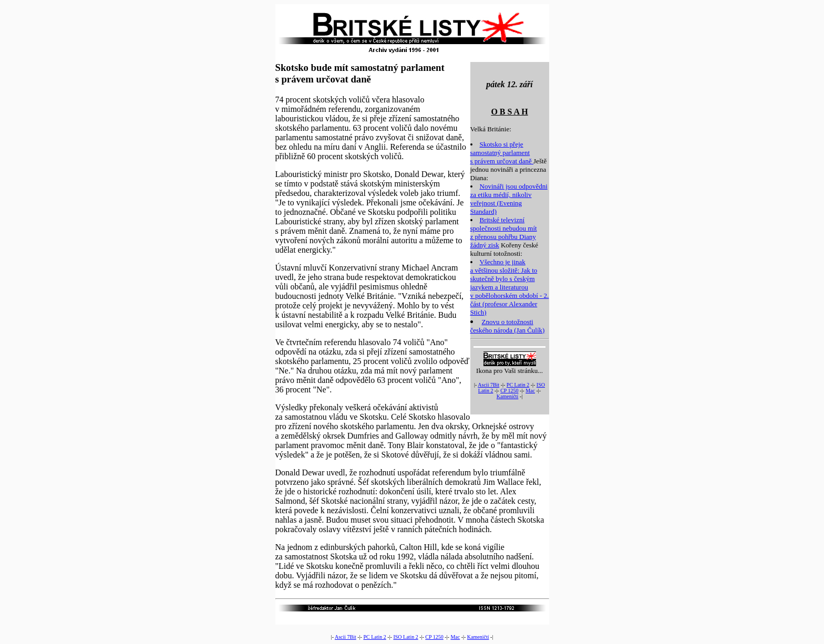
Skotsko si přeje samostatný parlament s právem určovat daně (502, 153)
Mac (530, 391)
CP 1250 (509, 391)
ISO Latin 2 (405, 637)
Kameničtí (508, 396)
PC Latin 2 (518, 385)
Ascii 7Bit (488, 385)
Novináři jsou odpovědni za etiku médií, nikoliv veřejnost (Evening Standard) (509, 199)
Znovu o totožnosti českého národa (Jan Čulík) (508, 326)
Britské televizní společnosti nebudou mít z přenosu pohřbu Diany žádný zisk (504, 232)
